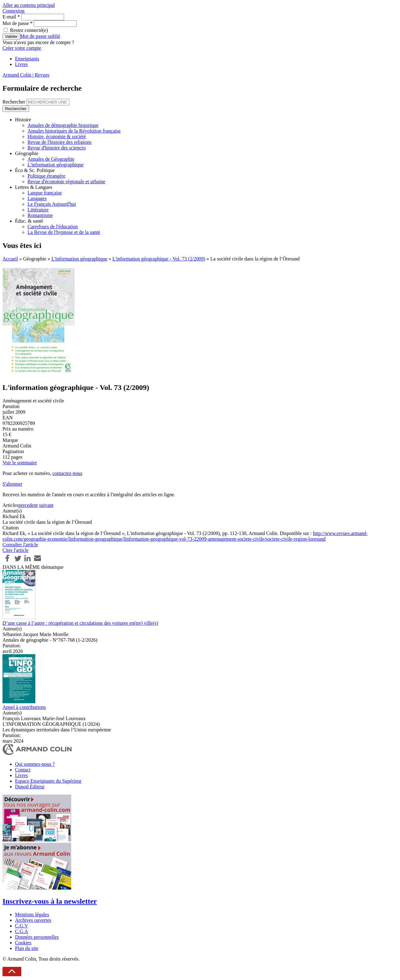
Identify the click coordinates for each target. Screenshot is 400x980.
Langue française (45, 193)
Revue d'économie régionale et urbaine (66, 182)
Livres (21, 64)
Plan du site (27, 948)
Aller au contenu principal (29, 5)
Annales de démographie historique (63, 125)
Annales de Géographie (51, 159)
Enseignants (27, 59)
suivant (46, 505)
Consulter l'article (20, 545)
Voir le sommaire (20, 463)
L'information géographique (55, 165)
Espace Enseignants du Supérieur (48, 781)
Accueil (10, 259)
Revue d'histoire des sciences (57, 148)
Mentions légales (32, 914)
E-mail (11, 17)
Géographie (27, 153)
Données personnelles (37, 937)
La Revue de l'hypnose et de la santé (64, 232)
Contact (23, 770)
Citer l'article (15, 550)
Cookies (23, 943)
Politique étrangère (46, 176)
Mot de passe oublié (40, 36)
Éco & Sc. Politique (35, 170)
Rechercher (15, 102)
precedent (28, 505)
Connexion (13, 11)
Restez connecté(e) (29, 30)
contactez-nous (67, 473)
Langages (37, 198)
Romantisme (40, 215)
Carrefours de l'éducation (53, 227)
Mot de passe (17, 23)
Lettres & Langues (34, 187)
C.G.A (22, 931)
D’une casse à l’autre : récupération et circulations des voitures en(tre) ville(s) (80, 623)
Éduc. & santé (29, 221)
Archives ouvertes (33, 920)
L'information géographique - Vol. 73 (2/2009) (159, 259)
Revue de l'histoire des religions (60, 142)
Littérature (38, 210)
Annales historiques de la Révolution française (74, 131)
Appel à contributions (24, 707)
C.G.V (22, 926)
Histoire (23, 120)
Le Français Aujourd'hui (52, 204)
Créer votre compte (22, 48)
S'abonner (12, 484)
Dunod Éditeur (30, 787)
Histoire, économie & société (57, 136)
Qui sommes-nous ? (35, 764)
